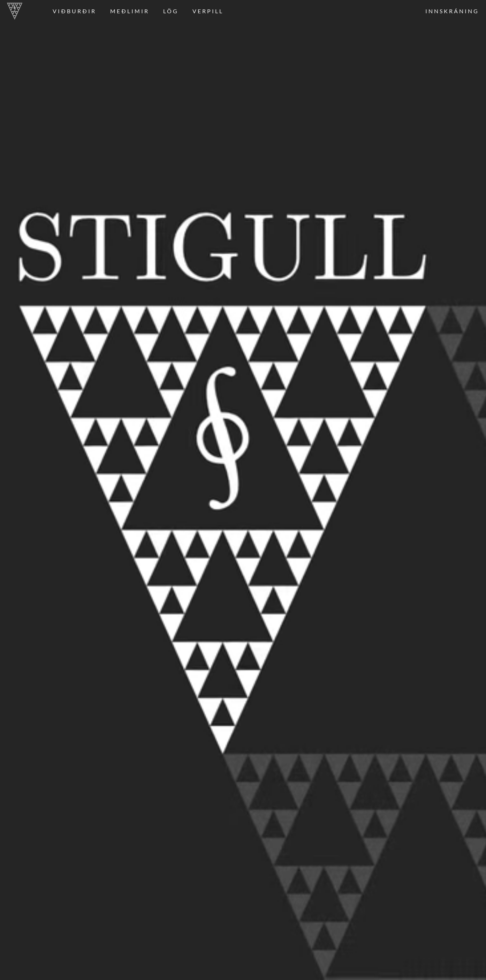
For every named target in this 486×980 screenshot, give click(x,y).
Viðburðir (74, 11)
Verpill (208, 11)
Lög (171, 11)
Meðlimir (130, 11)
